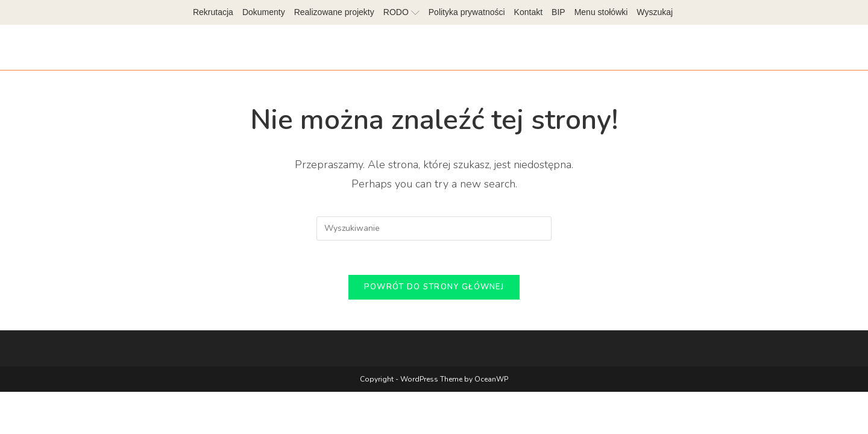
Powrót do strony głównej (434, 289)
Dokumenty (264, 12)
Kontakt (528, 12)
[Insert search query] (434, 228)
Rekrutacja (213, 12)
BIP (558, 12)
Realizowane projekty (334, 12)
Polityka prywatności (467, 12)
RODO (401, 12)
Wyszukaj (655, 12)
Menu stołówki (601, 12)
